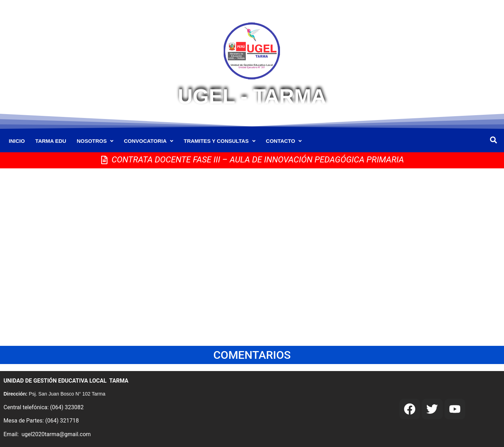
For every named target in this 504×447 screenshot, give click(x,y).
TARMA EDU (51, 141)
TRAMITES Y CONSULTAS (220, 141)
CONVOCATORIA (149, 141)
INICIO (17, 141)
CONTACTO (284, 141)
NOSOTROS (95, 141)
